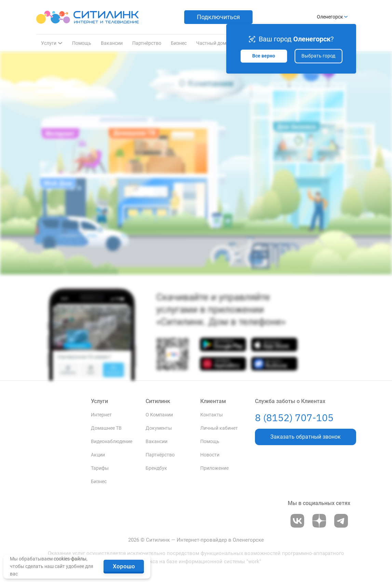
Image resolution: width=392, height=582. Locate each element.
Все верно (264, 56)
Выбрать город (318, 56)
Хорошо (124, 566)
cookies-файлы (70, 559)
